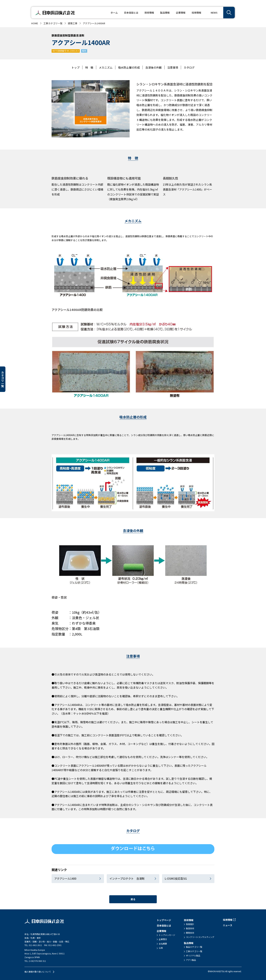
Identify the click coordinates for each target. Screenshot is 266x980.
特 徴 (89, 67)
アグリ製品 (191, 960)
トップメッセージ (167, 935)
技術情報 (189, 920)
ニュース (228, 925)
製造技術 (190, 928)
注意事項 (173, 67)
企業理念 (163, 939)
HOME (35, 23)
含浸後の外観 (154, 67)
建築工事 (73, 23)
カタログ (189, 67)
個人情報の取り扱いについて (38, 972)
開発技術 (190, 933)
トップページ (164, 920)
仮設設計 (190, 924)
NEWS (214, 13)
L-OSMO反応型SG (176, 878)
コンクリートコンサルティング (200, 937)
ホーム (114, 13)
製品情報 (189, 943)
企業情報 (161, 931)
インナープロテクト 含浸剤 (127, 878)
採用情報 (196, 13)
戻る (133, 899)
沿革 (161, 948)
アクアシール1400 (65, 878)
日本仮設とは (131, 13)
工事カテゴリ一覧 (53, 23)
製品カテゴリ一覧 (194, 947)
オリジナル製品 (193, 956)
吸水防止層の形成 (129, 67)
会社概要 (163, 944)
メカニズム (106, 67)
